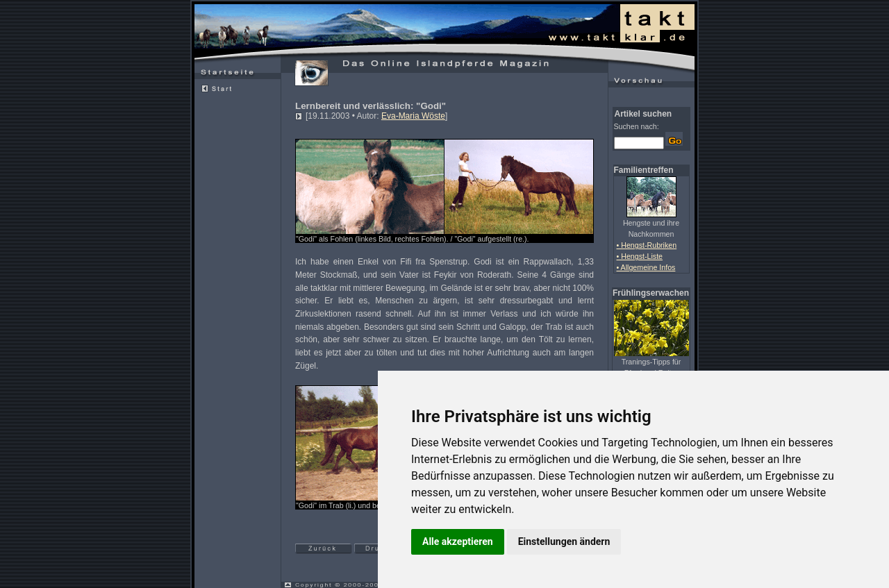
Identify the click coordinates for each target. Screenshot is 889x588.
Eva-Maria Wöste (413, 116)
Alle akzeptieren (458, 541)
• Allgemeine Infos (646, 267)
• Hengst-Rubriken (647, 245)
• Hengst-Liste (640, 256)
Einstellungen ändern (564, 541)
